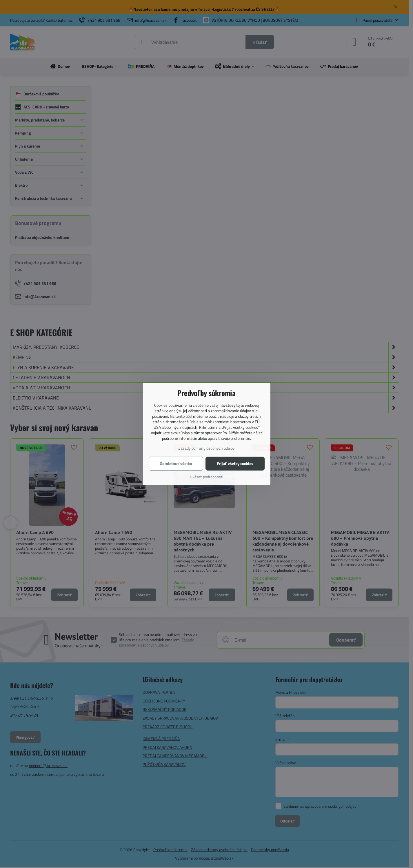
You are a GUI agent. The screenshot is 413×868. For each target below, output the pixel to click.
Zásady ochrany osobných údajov (206, 448)
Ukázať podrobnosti (206, 477)
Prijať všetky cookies (235, 463)
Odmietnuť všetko (176, 463)
